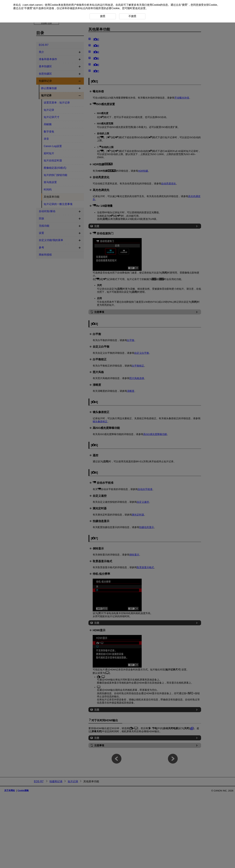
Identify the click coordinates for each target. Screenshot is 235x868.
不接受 (28, 8)
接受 (185, 5)
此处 (121, 5)
